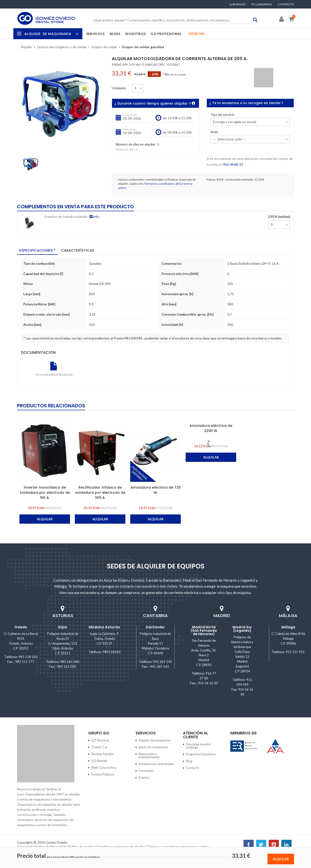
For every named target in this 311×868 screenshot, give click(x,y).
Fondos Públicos (103, 774)
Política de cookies (81, 847)
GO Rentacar (100, 740)
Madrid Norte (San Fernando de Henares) (204, 630)
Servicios (95, 34)
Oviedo (21, 627)
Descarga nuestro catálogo (198, 745)
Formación (146, 770)
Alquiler (51, 34)
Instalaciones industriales (156, 764)
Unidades (119, 88)
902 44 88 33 (233, 164)
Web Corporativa (104, 767)
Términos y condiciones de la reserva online (178, 847)
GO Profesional (166, 34)
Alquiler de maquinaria (154, 740)
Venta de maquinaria (153, 747)
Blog (189, 761)
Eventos (144, 777)
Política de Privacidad (50, 847)
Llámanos (237, 4)
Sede (214, 132)
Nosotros (135, 34)
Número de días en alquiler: (136, 144)
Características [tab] (79, 250)
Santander (155, 627)
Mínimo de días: (125, 149)
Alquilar (281, 859)
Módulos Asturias (104, 627)
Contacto (286, 4)
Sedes (115, 34)
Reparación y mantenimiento (149, 755)
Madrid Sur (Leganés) (242, 629)
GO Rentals (99, 760)
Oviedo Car (99, 747)
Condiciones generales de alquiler (121, 847)
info (94, 216)
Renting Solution (103, 754)
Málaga (288, 627)
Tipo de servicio (222, 115)
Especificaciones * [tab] (38, 250)
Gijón (63, 627)
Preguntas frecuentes (201, 754)
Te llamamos (261, 4)
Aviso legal (25, 847)
